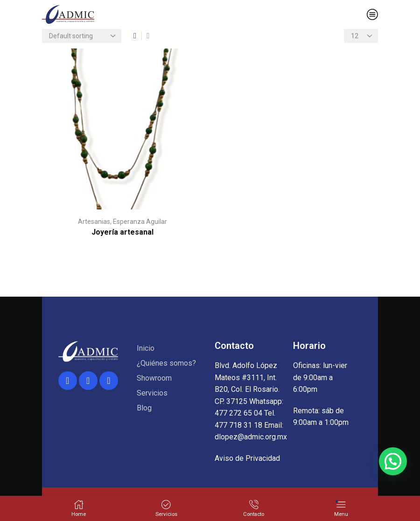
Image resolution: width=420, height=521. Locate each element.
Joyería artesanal (122, 232)
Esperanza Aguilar (140, 222)
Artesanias (94, 222)
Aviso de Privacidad (247, 458)
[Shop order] (82, 36)
